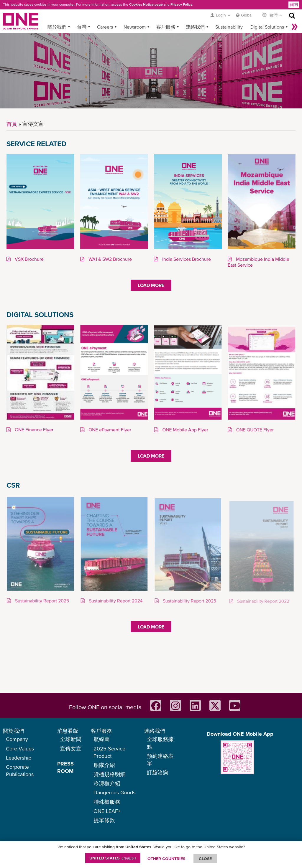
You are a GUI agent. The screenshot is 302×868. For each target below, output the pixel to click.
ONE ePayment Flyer (109, 430)
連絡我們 (195, 27)
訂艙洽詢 (157, 772)
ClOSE (205, 859)
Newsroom (135, 27)
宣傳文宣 (71, 749)
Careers (105, 27)
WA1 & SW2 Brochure (110, 259)
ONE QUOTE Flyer (254, 430)
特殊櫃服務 (107, 802)
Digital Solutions (267, 27)
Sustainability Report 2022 (263, 601)
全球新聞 (71, 739)
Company (17, 739)
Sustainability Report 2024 (115, 601)
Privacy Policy (181, 4)
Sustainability (229, 27)
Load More (151, 285)
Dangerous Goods (114, 792)
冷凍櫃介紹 (107, 783)
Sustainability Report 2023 (189, 601)
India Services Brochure (186, 259)
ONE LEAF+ (107, 811)
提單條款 (104, 820)
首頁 (12, 124)
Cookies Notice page (146, 4)
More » (295, 27)
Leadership (19, 758)
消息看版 (68, 731)
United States (113, 858)
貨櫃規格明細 (109, 774)
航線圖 (101, 739)
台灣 (82, 27)
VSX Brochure (29, 259)
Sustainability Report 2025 (41, 601)
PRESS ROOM (65, 767)
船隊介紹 (104, 765)
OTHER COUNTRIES (166, 859)
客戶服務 (166, 27)
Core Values (20, 749)
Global (247, 15)
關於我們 (57, 27)
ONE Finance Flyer (33, 430)
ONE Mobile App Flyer (185, 430)
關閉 (294, 4)
